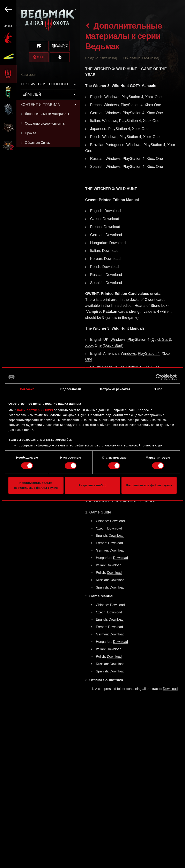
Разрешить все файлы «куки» (149, 485)
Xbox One (154, 97)
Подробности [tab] (71, 389)
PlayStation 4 (132, 97)
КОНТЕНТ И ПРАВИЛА (40, 105)
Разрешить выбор (92, 485)
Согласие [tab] (27, 389)
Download (112, 211)
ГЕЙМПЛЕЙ (31, 94)
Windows (112, 97)
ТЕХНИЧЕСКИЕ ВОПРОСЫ (44, 84)
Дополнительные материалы (47, 114)
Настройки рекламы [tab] (114, 389)
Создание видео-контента (45, 123)
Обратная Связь (37, 143)
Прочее (31, 133)
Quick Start (161, 340)
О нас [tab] (158, 389)
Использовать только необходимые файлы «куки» (36, 485)
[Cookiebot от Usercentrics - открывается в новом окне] (159, 377)
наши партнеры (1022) (35, 410)
